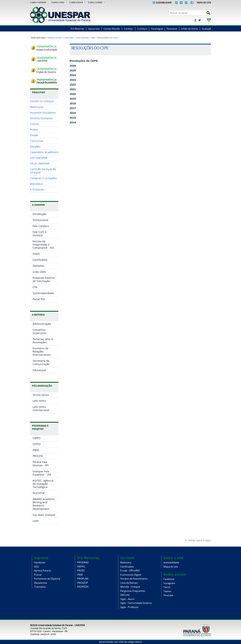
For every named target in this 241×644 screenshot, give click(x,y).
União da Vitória (190, 29)
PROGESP (83, 583)
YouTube (209, 20)
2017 (73, 108)
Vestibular (40, 563)
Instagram (204, 20)
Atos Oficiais (82, 38)
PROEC (81, 571)
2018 (73, 103)
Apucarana (94, 29)
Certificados (127, 567)
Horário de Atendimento (134, 579)
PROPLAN (83, 579)
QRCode (125, 595)
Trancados (40, 587)
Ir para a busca (78, 2)
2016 (73, 113)
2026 (73, 66)
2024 (73, 75)
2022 (73, 85)
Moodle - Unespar (130, 587)
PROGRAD (83, 563)
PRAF (80, 575)
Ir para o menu (60, 2)
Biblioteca (126, 563)
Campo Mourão (112, 29)
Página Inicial (55, 38)
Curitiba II (142, 29)
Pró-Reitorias (77, 29)
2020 (73, 94)
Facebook (195, 20)
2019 (73, 99)
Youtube (168, 595)
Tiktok (167, 587)
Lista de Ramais (129, 583)
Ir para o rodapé (97, 2)
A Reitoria (69, 38)
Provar (38, 575)
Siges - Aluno (127, 599)
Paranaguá (157, 29)
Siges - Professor (129, 607)
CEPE (93, 38)
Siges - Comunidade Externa (136, 603)
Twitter (200, 20)
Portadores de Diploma (47, 579)
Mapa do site (171, 567)
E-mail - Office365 (130, 571)
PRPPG (81, 567)
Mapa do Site (204, 3)
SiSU (37, 567)
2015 (73, 118)
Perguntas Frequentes (133, 591)
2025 (73, 70)
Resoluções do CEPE (84, 61)
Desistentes (41, 583)
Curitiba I (129, 29)
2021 (73, 89)
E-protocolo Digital (131, 575)
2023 (73, 80)
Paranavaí (172, 29)
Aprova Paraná (42, 571)
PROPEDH (83, 587)
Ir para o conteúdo (40, 2)
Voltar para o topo (200, 540)
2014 (73, 122)
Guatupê (206, 29)
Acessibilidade (164, 3)
